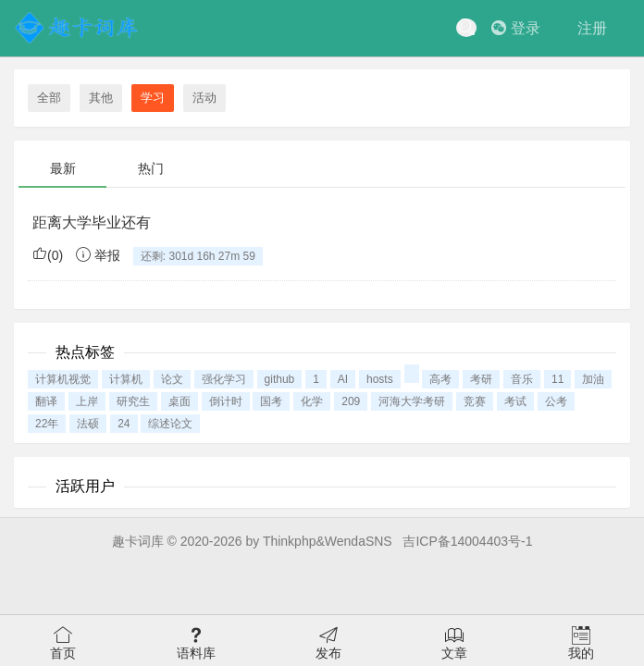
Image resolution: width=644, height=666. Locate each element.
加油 (593, 379)
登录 (516, 28)
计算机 (126, 379)
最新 (63, 168)
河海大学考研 (412, 401)
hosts (380, 379)
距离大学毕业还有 (92, 222)
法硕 (88, 424)
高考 (440, 379)
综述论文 (170, 424)
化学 (312, 401)
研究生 (133, 401)
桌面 (180, 401)
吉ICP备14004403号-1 (467, 541)
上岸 (87, 401)
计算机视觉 (63, 379)
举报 (98, 255)
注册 (592, 28)
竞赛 (475, 401)
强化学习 (224, 379)
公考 (556, 401)
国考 (271, 401)
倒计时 (226, 401)
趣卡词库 (138, 541)
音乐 (522, 379)
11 (557, 379)
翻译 (46, 401)
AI (343, 379)
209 (351, 401)
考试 (515, 401)
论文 (172, 379)
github (280, 379)
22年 (47, 424)
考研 (481, 379)
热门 (151, 168)
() (48, 255)
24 (124, 424)
